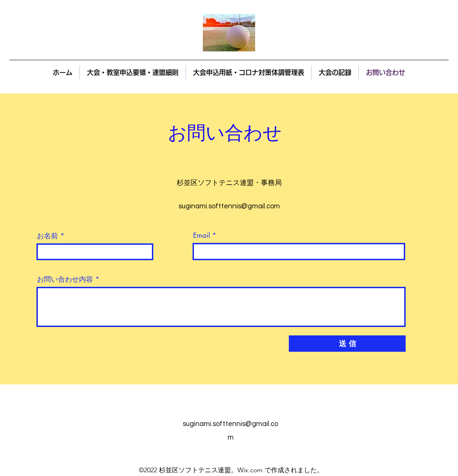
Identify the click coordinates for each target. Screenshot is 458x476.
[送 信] (347, 344)
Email (201, 235)
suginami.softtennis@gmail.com (229, 206)
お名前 (47, 236)
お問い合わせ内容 (65, 279)
